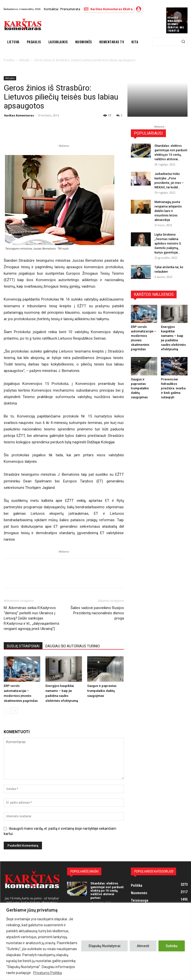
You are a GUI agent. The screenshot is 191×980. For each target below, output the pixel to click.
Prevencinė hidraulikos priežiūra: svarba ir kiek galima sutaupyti (173, 388)
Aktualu (10, 78)
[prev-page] (7, 711)
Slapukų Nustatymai (104, 946)
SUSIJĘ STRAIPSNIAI (23, 646)
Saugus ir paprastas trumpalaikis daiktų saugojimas (102, 691)
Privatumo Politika (48, 973)
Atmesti (143, 946)
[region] (95, 941)
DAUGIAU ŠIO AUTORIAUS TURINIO (73, 646)
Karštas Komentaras (19, 115)
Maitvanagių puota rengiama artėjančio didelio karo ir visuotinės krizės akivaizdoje (168, 211)
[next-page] (15, 711)
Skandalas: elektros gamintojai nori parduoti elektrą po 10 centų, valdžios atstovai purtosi (107, 890)
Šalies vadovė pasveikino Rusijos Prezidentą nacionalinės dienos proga (97, 613)
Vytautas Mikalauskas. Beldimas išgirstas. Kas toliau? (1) (175, 24)
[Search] (183, 42)
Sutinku (172, 946)
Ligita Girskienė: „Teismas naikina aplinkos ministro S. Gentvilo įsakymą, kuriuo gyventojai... (168, 244)
